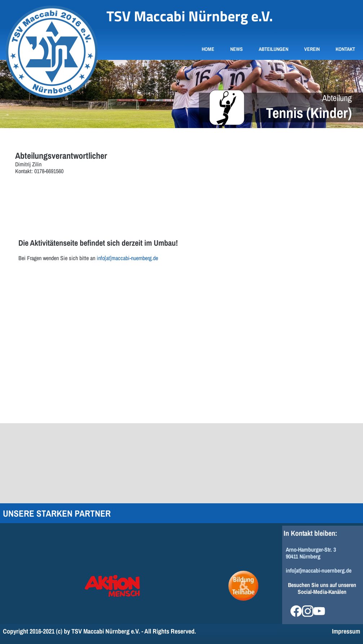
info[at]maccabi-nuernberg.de (127, 258)
